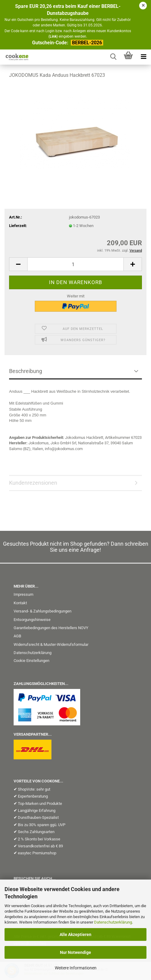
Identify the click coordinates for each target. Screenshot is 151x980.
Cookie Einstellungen (31, 661)
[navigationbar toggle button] (143, 57)
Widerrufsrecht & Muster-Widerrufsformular (51, 644)
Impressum (23, 594)
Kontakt (20, 603)
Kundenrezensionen (33, 483)
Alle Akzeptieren (75, 934)
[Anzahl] (75, 264)
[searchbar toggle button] (113, 57)
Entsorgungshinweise (32, 620)
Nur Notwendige (75, 952)
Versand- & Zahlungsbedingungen (43, 611)
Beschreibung (26, 371)
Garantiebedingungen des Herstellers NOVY (51, 628)
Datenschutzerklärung (113, 922)
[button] (18, 264)
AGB (17, 636)
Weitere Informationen (76, 968)
